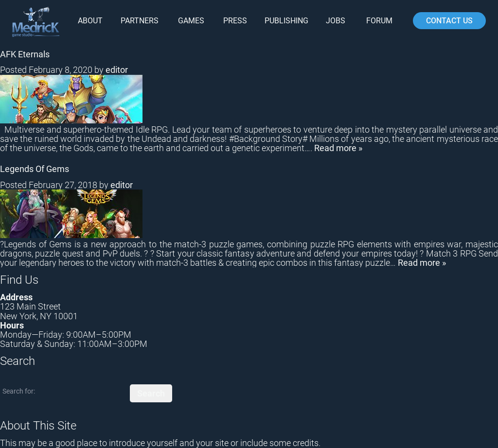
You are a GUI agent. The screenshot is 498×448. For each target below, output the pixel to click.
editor (117, 70)
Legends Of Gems (35, 169)
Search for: (19, 391)
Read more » (338, 148)
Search (151, 393)
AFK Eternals (25, 54)
